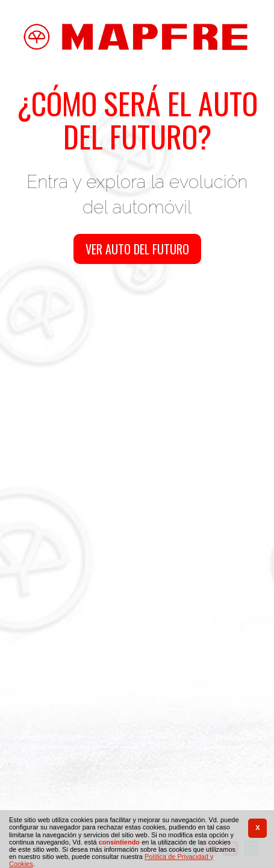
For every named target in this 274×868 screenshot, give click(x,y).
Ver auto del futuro (137, 249)
